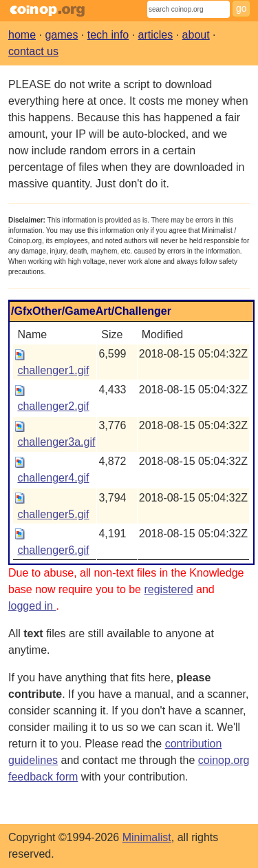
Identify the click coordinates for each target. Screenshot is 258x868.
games (61, 35)
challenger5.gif (53, 514)
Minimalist (147, 837)
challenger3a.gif (56, 442)
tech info (108, 35)
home (22, 35)
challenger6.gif (53, 550)
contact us (33, 51)
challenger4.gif (53, 478)
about (196, 35)
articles (156, 35)
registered (168, 589)
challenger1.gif (53, 370)
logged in (32, 606)
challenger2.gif (53, 406)
